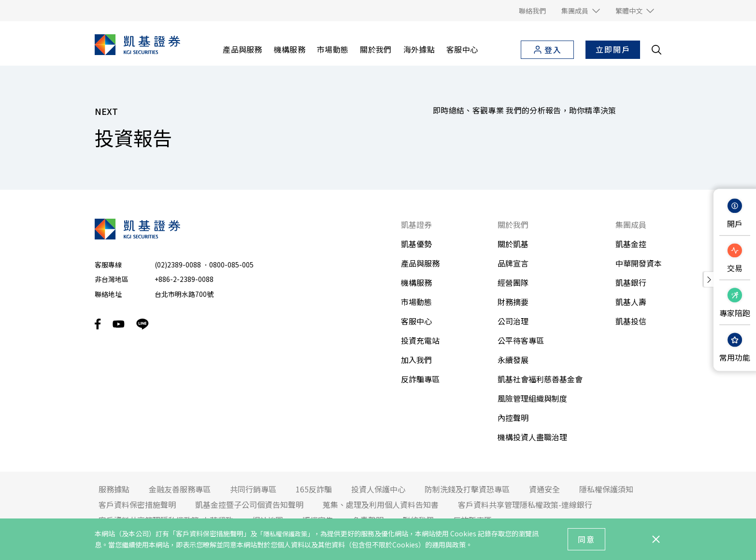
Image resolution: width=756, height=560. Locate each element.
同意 (586, 539)
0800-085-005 (231, 265)
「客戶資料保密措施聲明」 (210, 533)
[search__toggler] (656, 50)
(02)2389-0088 (178, 265)
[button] (581, 11)
